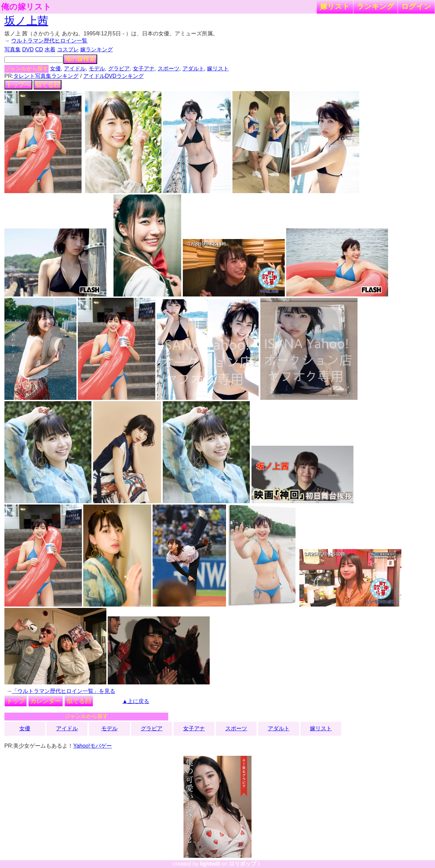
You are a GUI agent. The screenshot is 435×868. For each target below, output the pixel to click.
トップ (16, 701)
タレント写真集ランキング (46, 76)
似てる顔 (48, 85)
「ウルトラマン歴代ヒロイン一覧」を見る (64, 691)
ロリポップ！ (245, 864)
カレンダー (46, 701)
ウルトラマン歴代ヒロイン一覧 (49, 41)
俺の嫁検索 (80, 59)
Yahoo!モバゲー (92, 746)
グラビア (119, 69)
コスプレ (68, 49)
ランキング (376, 6)
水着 (50, 49)
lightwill (210, 864)
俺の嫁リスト (26, 7)
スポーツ (169, 69)
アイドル (75, 69)
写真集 (13, 49)
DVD (28, 49)
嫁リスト (335, 6)
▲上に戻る (136, 701)
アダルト (193, 69)
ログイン (416, 6)
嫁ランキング (97, 49)
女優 (55, 69)
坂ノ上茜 (26, 21)
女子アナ (144, 69)
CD (39, 49)
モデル (97, 69)
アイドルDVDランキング (114, 76)
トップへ (18, 85)
